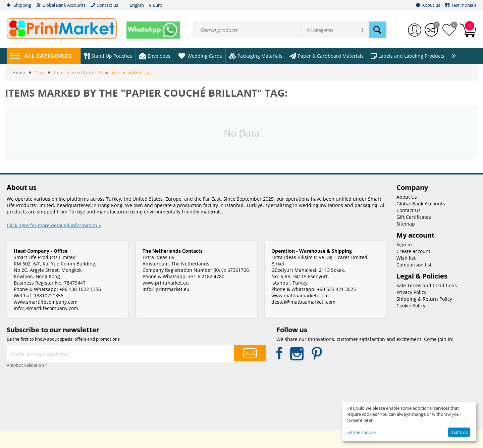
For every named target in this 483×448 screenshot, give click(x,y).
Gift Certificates (414, 217)
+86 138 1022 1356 (80, 289)
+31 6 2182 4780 (206, 276)
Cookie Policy (411, 306)
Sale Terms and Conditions (427, 285)
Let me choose (361, 432)
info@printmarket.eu (166, 289)
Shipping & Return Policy (424, 299)
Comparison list (414, 265)
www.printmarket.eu (166, 283)
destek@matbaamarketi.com (303, 302)
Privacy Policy (411, 292)
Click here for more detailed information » (54, 225)
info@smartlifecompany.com (46, 308)
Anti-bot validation (25, 365)
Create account (413, 251)
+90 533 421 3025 (336, 289)
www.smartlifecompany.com (46, 302)
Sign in (404, 244)
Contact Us (409, 210)
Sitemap (406, 224)
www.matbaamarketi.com (300, 295)
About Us (407, 197)
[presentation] (34, 394)
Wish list (406, 258)
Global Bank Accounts (421, 204)
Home (19, 72)
